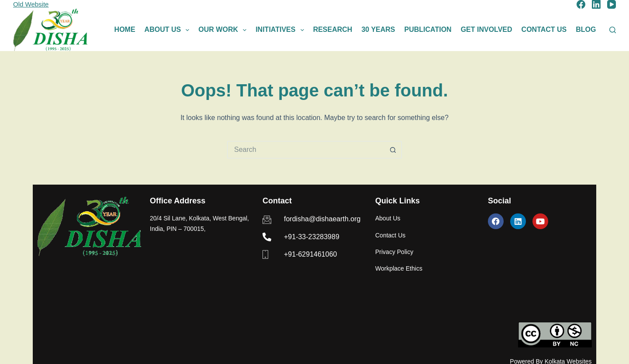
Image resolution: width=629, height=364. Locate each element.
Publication (428, 29)
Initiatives (281, 30)
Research (333, 29)
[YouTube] (612, 4)
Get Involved (487, 29)
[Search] (613, 30)
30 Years (378, 29)
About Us (169, 30)
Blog (586, 29)
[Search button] (393, 150)
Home (125, 29)
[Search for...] (306, 150)
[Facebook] (581, 4)
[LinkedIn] (596, 4)
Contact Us (544, 29)
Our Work (224, 30)
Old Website (31, 4)
